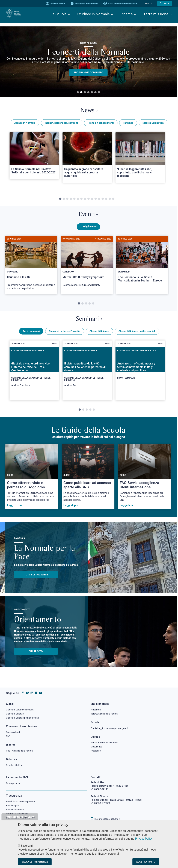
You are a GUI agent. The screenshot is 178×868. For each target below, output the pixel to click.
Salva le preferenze (35, 862)
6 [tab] (95, 93)
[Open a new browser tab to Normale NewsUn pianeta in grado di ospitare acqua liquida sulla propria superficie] (87, 159)
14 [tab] (106, 201)
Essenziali (27, 846)
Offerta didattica (15, 765)
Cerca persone (14, 783)
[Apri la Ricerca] (165, 4)
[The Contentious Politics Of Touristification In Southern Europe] (142, 266)
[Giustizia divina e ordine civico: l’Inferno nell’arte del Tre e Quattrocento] (34, 377)
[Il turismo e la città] (31, 269)
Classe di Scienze (99, 337)
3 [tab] (85, 93)
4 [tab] (88, 93)
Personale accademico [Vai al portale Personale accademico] (90, 4)
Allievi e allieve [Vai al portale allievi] (61, 4)
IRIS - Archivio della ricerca (20, 750)
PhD (8, 735)
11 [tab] (96, 201)
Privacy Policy (144, 839)
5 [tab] (92, 93)
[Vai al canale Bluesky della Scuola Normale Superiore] (27, 691)
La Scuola (59, 14)
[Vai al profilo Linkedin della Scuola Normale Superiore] (32, 691)
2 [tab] (81, 93)
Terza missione (156, 14)
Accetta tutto (146, 862)
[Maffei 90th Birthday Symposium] (87, 267)
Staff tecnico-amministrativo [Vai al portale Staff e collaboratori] (126, 4)
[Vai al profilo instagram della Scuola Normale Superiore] (23, 691)
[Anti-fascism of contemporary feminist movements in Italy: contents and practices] (140, 374)
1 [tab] (78, 93)
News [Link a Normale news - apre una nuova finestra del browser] (89, 112)
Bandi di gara (13, 806)
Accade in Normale (25, 125)
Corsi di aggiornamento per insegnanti (111, 727)
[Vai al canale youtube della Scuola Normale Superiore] (41, 691)
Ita (150, 3)
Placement (96, 708)
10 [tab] (92, 201)
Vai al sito (36, 657)
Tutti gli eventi (88, 231)
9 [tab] (88, 201)
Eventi (88, 217)
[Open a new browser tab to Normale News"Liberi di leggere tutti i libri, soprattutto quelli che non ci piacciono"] (140, 159)
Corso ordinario (14, 731)
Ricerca (127, 14)
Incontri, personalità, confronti (62, 125)
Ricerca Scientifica (153, 125)
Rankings (128, 125)
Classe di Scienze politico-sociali (137, 337)
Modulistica (97, 746)
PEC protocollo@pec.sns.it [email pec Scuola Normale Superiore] (107, 819)
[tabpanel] (34, 163)
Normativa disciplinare (18, 815)
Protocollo (96, 750)
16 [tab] (113, 201)
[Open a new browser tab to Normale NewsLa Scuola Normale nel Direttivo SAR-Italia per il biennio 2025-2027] (34, 158)
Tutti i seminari (31, 337)
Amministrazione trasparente (22, 802)
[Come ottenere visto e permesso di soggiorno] (32, 483)
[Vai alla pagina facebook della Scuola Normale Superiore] (36, 691)
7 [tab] (99, 93)
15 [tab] (110, 201)
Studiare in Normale (94, 14)
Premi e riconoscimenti (101, 125)
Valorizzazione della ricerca (105, 712)
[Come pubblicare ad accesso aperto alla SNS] (88, 483)
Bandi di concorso (16, 811)
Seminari (89, 324)
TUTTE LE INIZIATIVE (36, 581)
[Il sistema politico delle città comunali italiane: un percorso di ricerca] (87, 377)
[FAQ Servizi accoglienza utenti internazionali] (144, 483)
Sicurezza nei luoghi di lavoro (22, 819)
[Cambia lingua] (152, 4)
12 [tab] (99, 201)
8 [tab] (85, 201)
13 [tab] (103, 201)
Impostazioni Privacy (20, 817)
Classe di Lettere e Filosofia (65, 337)
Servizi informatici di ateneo (106, 742)
